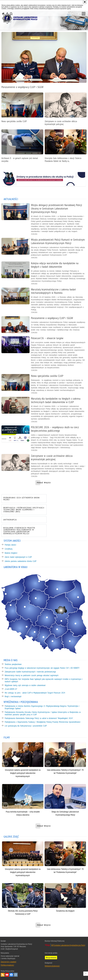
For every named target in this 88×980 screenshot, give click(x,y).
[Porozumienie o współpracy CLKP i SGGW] (44, 62)
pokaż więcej (44, 483)
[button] (84, 14)
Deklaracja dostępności (52, 966)
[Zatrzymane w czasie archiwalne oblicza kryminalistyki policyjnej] (66, 110)
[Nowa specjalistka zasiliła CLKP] (22, 109)
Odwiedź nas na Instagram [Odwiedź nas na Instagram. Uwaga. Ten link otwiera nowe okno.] (16, 975)
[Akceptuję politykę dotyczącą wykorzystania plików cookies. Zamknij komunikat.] (85, 2)
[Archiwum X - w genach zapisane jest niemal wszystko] (22, 147)
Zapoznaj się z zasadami (8, 962)
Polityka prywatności (7, 965)
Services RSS (3, 975)
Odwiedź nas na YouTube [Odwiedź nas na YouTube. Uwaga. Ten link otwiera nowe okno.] (7, 975)
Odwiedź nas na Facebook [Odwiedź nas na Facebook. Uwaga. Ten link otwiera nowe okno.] (11, 975)
